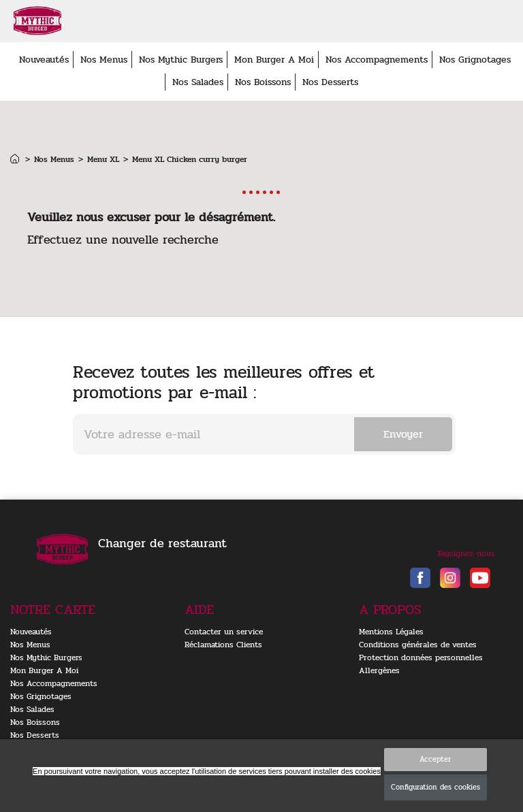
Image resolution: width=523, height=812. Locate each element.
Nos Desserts (330, 82)
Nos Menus (104, 60)
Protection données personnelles (421, 657)
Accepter (435, 759)
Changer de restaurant (162, 543)
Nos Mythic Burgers (181, 60)
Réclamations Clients (223, 645)
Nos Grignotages (475, 60)
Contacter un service (224, 632)
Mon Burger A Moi (274, 60)
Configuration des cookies (435, 787)
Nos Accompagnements (377, 60)
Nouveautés (44, 60)
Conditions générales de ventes (418, 645)
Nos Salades (198, 82)
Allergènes (379, 670)
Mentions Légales (391, 632)
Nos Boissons (263, 82)
